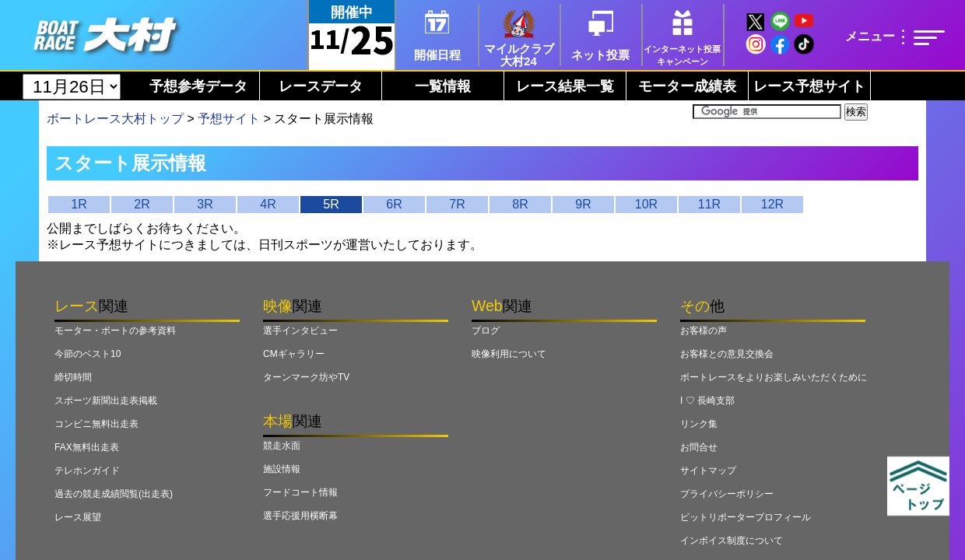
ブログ (486, 331)
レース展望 (78, 517)
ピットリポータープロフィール (746, 517)
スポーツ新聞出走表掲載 (106, 401)
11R (709, 204)
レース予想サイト (809, 86)
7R (457, 204)
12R (772, 204)
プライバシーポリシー (727, 494)
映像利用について (509, 354)
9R (583, 204)
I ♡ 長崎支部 (707, 401)
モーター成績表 (687, 86)
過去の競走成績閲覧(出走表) (114, 494)
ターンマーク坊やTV (306, 377)
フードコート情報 (300, 492)
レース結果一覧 (565, 86)
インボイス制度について (732, 541)
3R (205, 204)
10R (646, 204)
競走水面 (282, 446)
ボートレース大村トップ (115, 119)
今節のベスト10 (88, 354)
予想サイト (229, 119)
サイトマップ (708, 471)
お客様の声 (704, 331)
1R (79, 204)
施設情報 (282, 469)
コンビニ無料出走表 (96, 424)
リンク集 (699, 424)
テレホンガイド (87, 471)
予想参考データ (198, 86)
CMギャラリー (294, 354)
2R (142, 204)
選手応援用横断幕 (300, 516)
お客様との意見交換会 (727, 354)
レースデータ (321, 86)
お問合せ (699, 447)
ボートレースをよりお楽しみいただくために (774, 377)
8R (520, 204)
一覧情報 (443, 86)
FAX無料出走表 (87, 447)
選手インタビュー (300, 331)
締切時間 (73, 377)
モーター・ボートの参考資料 (115, 331)
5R (331, 204)
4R (268, 204)
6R (394, 204)
